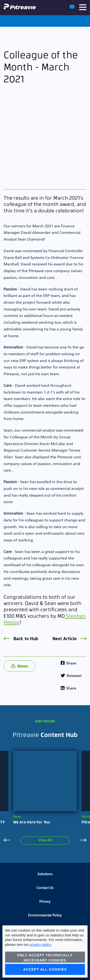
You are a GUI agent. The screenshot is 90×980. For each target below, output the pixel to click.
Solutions (45, 874)
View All (45, 840)
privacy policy (40, 944)
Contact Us (45, 888)
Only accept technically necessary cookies (45, 958)
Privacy (45, 902)
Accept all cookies (45, 969)
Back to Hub (21, 638)
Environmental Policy (45, 915)
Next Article (69, 638)
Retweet (71, 676)
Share (69, 664)
